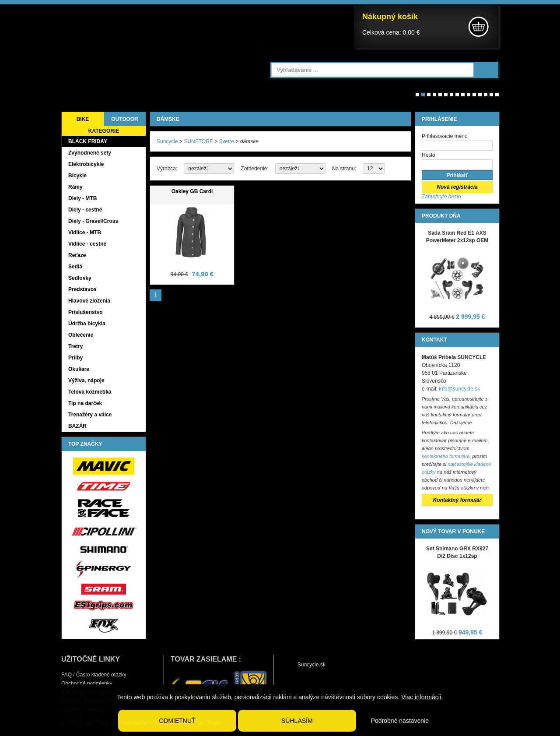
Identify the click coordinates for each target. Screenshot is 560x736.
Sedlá (75, 267)
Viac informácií (421, 697)
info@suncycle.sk (459, 389)
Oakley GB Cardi (192, 191)
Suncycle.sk (311, 665)
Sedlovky (80, 278)
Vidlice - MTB (85, 232)
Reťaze (77, 255)
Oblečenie (81, 335)
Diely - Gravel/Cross (93, 221)
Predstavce (82, 289)
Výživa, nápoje (86, 380)
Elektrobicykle (86, 164)
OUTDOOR (124, 119)
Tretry (75, 346)
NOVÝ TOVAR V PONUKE (453, 532)
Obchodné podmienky (87, 683)
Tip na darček (85, 403)
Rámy (75, 187)
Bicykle (77, 176)
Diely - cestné (85, 210)
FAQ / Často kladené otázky (94, 675)
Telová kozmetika (90, 392)
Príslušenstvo (86, 312)
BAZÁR (77, 426)
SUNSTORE (198, 141)
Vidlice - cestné (87, 244)
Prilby (75, 358)
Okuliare (79, 369)
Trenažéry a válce (90, 415)
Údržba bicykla (87, 324)
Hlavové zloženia (89, 301)
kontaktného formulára (446, 456)
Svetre (227, 141)
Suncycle (167, 141)
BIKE (83, 119)
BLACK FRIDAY (88, 141)
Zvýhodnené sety (90, 153)
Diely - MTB (82, 198)
